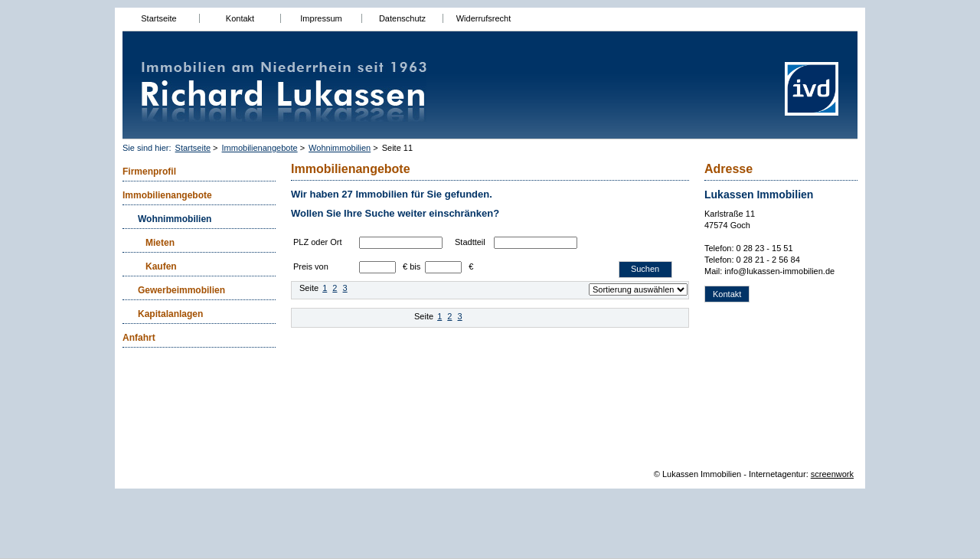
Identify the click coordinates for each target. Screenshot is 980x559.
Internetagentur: (779, 474)
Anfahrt (139, 338)
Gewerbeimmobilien (181, 290)
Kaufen (161, 266)
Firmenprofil (149, 172)
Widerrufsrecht (484, 18)
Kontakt (240, 18)
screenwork (832, 474)
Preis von (311, 266)
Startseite (158, 18)
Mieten (160, 243)
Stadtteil (470, 242)
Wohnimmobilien (340, 148)
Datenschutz (402, 18)
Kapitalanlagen (170, 314)
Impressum (321, 18)
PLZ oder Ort (318, 242)
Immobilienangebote (260, 148)
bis (415, 266)
